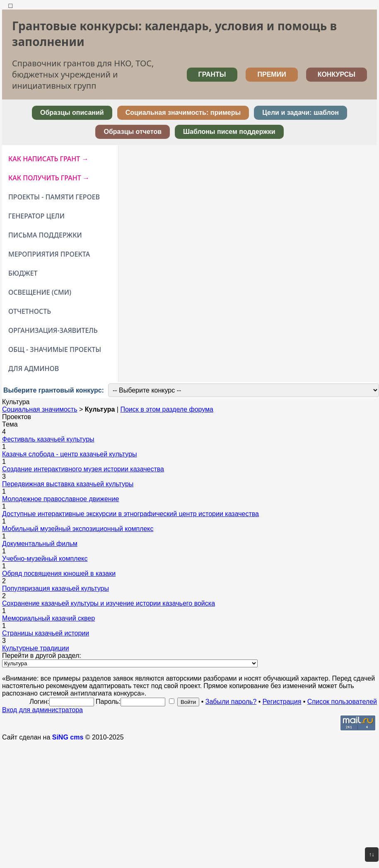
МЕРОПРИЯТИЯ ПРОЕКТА (49, 254)
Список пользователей (342, 702)
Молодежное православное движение (61, 499)
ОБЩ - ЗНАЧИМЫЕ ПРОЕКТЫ (55, 349)
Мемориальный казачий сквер (48, 618)
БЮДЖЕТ (23, 273)
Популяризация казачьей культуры (56, 588)
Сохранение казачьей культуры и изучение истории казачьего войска (109, 603)
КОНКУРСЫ (337, 74)
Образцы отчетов (133, 132)
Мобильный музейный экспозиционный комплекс (78, 529)
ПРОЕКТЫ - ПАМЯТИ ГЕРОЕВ (54, 197)
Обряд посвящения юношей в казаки (59, 573)
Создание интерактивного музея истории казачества (83, 469)
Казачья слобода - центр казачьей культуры (70, 454)
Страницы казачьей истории (46, 633)
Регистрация (282, 702)
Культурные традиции (36, 648)
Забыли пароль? (231, 702)
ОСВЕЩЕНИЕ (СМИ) (40, 292)
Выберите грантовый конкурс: (54, 390)
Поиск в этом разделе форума (167, 409)
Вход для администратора (42, 710)
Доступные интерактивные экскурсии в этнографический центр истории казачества (130, 514)
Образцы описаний (72, 113)
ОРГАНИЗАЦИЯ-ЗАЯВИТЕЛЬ (53, 330)
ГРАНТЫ (212, 74)
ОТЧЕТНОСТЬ (30, 311)
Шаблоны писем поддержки (229, 132)
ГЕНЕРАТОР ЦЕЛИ (36, 216)
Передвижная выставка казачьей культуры (68, 484)
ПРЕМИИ (272, 74)
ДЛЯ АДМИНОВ (34, 369)
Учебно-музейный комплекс (45, 559)
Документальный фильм (40, 544)
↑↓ (372, 855)
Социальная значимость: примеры (183, 113)
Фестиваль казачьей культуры (48, 439)
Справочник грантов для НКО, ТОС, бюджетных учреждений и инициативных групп (83, 74)
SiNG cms (68, 737)
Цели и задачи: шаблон (301, 113)
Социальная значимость (40, 409)
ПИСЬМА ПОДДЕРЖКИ (45, 235)
